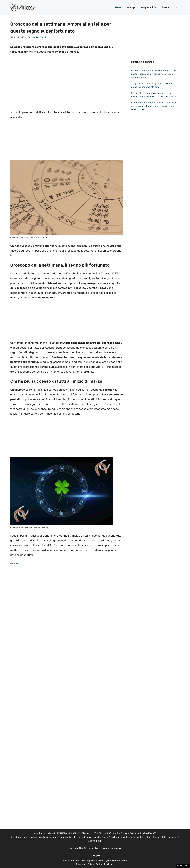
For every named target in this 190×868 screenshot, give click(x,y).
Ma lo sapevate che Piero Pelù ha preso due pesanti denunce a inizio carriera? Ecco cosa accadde (154, 74)
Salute (165, 7)
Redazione (81, 864)
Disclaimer (109, 864)
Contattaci (116, 848)
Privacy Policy (95, 864)
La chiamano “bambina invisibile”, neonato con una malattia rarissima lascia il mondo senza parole (153, 106)
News (118, 7)
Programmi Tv (148, 7)
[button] (176, 7)
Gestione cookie (183, 866)
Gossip (131, 7)
